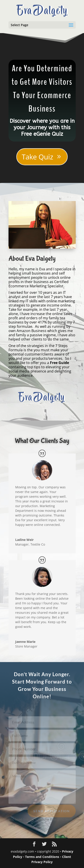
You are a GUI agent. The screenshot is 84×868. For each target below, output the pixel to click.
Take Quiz (38, 157)
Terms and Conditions (42, 857)
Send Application (52, 813)
